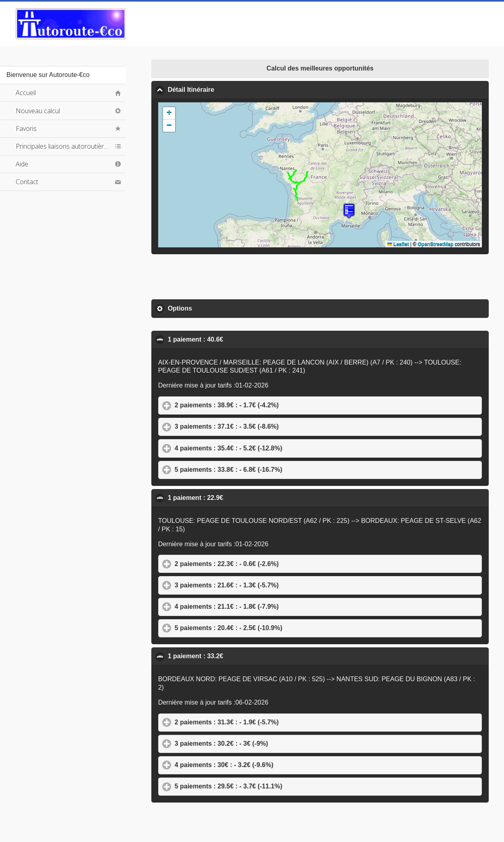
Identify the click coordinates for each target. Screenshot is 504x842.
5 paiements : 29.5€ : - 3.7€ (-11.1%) (266, 786)
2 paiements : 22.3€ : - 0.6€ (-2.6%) (264, 564)
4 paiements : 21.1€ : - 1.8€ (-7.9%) (264, 606)
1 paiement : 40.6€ (235, 339)
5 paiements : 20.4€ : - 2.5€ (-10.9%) (266, 628)
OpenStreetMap (436, 244)
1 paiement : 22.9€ (235, 498)
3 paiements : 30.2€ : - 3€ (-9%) (259, 743)
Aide (22, 164)
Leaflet (398, 244)
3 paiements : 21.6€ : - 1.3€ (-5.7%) (264, 585)
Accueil (26, 93)
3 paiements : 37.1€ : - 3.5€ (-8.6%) (264, 426)
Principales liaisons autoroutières (63, 146)
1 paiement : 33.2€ (235, 656)
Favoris (26, 129)
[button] (349, 211)
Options (218, 308)
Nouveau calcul (38, 111)
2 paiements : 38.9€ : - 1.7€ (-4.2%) (264, 405)
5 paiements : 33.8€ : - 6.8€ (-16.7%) (266, 469)
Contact (27, 182)
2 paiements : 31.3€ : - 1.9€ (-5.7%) (264, 722)
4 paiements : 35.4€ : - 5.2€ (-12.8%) (266, 448)
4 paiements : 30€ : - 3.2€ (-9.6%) (262, 765)
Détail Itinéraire (230, 89)
